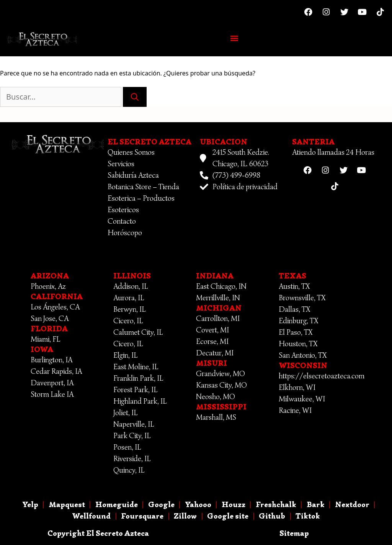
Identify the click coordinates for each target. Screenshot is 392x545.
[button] (234, 38)
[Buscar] (135, 97)
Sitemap (294, 533)
